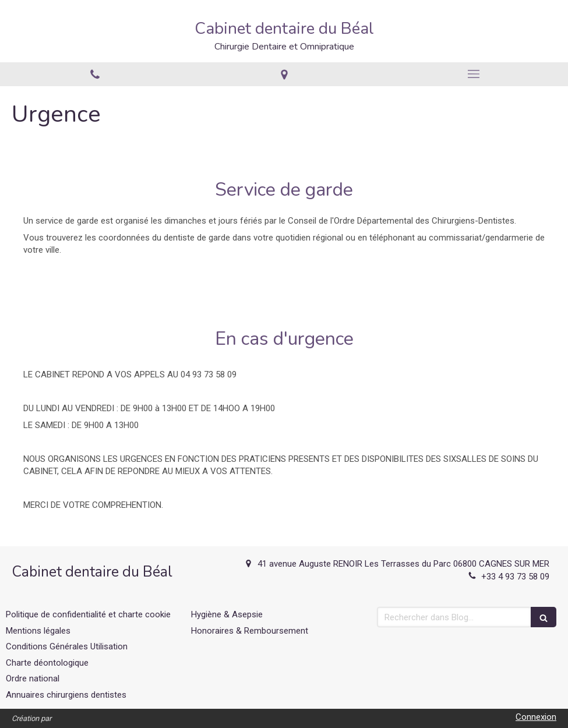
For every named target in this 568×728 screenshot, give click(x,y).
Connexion (536, 717)
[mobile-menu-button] (473, 74)
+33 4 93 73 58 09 (515, 577)
